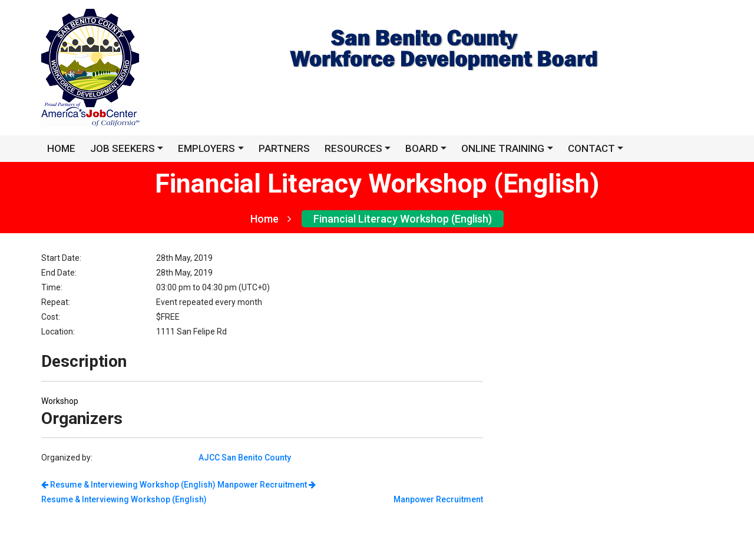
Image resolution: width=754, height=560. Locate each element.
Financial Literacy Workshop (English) (403, 219)
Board (422, 148)
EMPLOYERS (206, 148)
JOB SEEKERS (123, 148)
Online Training (503, 148)
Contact (591, 148)
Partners (284, 148)
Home (271, 219)
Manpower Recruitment (267, 485)
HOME (61, 148)
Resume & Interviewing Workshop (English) (128, 485)
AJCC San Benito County (245, 458)
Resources (353, 148)
